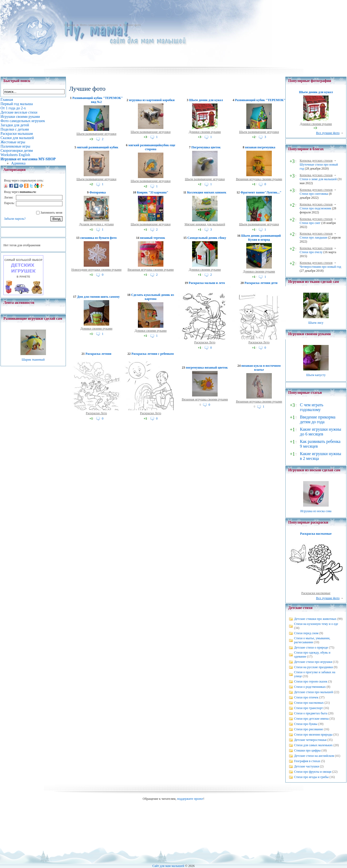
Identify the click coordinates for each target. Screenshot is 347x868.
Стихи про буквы (306, 724)
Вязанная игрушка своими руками (259, 179)
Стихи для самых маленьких (313, 745)
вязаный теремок (153, 238)
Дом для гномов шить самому (98, 297)
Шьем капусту (316, 375)
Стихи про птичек (306, 697)
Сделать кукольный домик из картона (153, 297)
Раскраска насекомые (316, 534)
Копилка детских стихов (316, 161)
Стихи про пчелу (311, 252)
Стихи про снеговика (314, 194)
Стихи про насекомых (309, 703)
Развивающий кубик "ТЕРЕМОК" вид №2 (98, 100)
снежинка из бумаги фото (98, 238)
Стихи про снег (310, 223)
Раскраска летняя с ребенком (153, 354)
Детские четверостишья (310, 740)
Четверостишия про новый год (320, 267)
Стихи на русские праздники (314, 667)
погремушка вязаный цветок (207, 368)
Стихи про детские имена (311, 719)
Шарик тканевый (33, 360)
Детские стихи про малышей (314, 692)
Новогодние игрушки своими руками (96, 270)
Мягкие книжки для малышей (205, 224)
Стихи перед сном (306, 633)
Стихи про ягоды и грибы (311, 777)
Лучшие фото (132, 25)
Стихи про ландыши (314, 237)
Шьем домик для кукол (206, 100)
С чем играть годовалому (312, 407)
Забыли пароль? (15, 219)
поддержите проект (190, 799)
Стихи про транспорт (308, 708)
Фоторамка (98, 192)
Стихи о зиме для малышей (318, 179)
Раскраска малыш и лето (207, 283)
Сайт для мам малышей (168, 866)
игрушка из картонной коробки (152, 100)
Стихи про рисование (309, 729)
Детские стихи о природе (311, 647)
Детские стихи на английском (314, 756)
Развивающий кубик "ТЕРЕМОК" (260, 100)
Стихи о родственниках (310, 687)
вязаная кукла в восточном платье (261, 368)
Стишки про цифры (307, 750)
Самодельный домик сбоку (207, 238)
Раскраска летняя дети (261, 283)
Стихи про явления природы (313, 735)
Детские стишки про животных (315, 619)
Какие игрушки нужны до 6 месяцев (321, 432)
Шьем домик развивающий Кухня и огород (261, 238)
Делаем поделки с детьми (96, 224)
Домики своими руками (205, 132)
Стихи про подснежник (316, 208)
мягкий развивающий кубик (98, 147)
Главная (70, 25)
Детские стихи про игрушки (313, 662)
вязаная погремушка (260, 147)
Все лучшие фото (328, 133)
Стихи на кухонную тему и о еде (316, 624)
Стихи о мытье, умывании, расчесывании (312, 640)
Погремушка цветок (206, 147)
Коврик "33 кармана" (153, 192)
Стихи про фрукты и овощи (313, 772)
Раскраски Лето (205, 342)
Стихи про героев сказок (311, 681)
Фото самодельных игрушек (99, 25)
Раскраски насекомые (316, 593)
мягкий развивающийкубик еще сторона (152, 147)
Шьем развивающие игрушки (96, 134)
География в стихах (307, 761)
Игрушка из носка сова (316, 511)
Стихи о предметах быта (311, 713)
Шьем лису (316, 323)
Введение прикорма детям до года (318, 419)
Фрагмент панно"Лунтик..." (261, 192)
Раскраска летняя (98, 354)
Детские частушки (307, 766)
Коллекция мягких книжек (207, 192)
